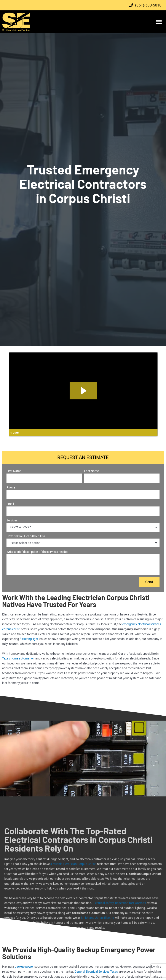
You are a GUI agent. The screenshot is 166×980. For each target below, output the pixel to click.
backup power (24, 966)
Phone (11, 487)
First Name (14, 471)
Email (10, 504)
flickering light (29, 639)
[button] (159, 22)
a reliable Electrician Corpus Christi (73, 917)
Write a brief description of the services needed (37, 552)
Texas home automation (18, 658)
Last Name (91, 471)
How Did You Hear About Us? (26, 536)
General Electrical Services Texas (96, 971)
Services (12, 520)
